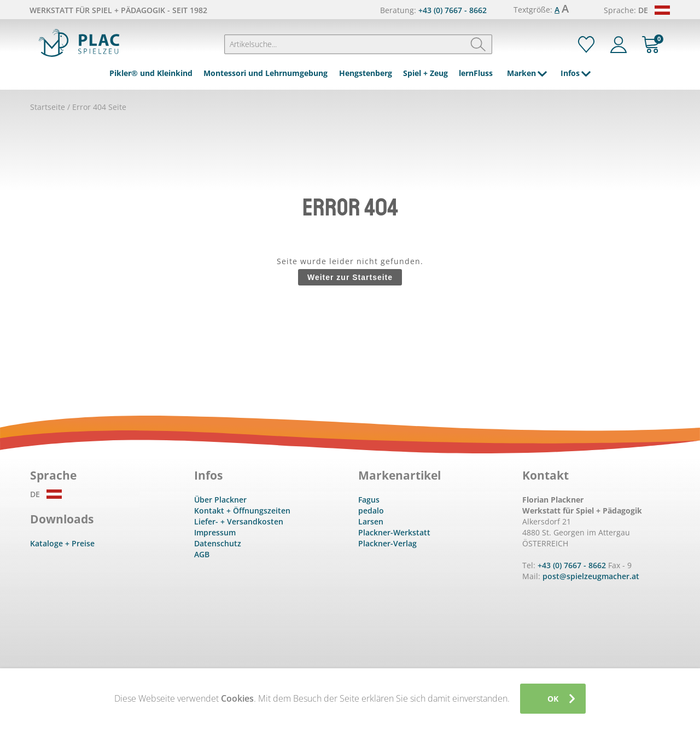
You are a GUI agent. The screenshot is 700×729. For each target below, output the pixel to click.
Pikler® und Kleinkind (151, 73)
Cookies (237, 698)
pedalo (371, 511)
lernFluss (476, 73)
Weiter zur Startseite (350, 277)
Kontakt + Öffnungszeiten (242, 511)
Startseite (48, 107)
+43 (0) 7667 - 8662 (453, 10)
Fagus (369, 500)
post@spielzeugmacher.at (591, 576)
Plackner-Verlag (387, 543)
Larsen (371, 521)
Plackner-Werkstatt (394, 532)
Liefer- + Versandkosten (239, 521)
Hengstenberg (366, 73)
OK (553, 699)
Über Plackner (220, 500)
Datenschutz (218, 543)
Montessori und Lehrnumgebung (266, 73)
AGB (202, 554)
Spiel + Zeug (425, 73)
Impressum (215, 532)
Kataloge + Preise (62, 543)
